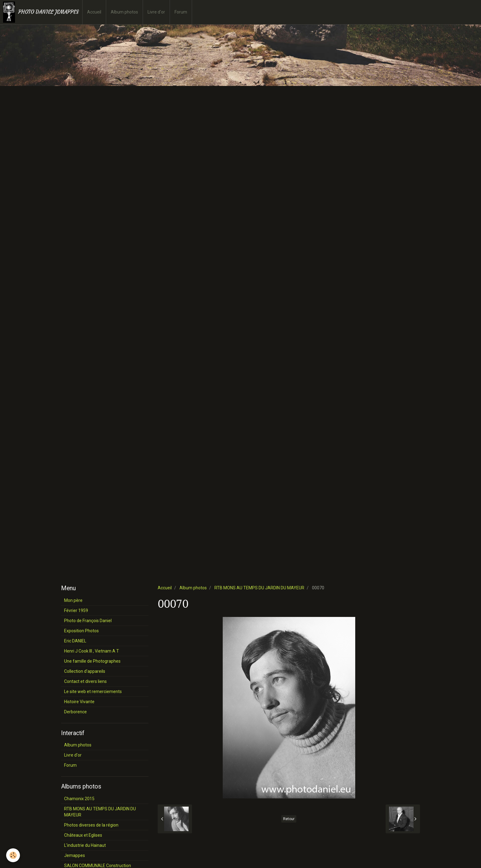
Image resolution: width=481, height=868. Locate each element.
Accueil (94, 12)
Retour (289, 819)
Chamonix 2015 (79, 799)
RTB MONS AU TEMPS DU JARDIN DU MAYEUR (259, 588)
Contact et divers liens (85, 681)
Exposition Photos (81, 631)
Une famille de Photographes (92, 661)
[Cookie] (13, 855)
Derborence (75, 712)
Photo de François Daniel (88, 621)
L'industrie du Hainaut (85, 845)
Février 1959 (76, 610)
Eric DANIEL (75, 641)
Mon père (73, 600)
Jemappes (75, 855)
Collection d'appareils (85, 671)
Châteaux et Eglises (83, 835)
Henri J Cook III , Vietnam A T (92, 651)
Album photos (124, 12)
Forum (181, 12)
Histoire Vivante (79, 702)
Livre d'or (156, 12)
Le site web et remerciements (93, 692)
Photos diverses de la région (91, 825)
